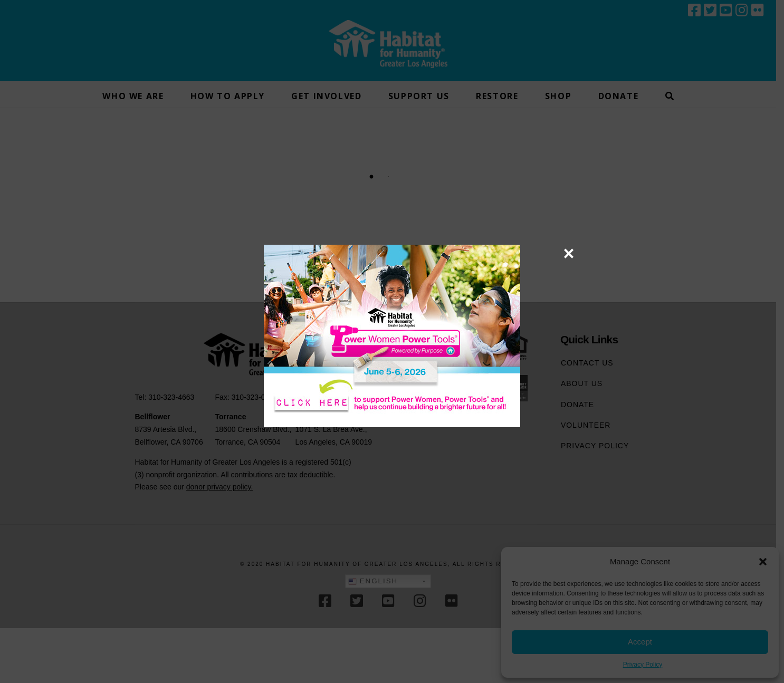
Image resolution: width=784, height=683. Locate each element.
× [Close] (568, 253)
